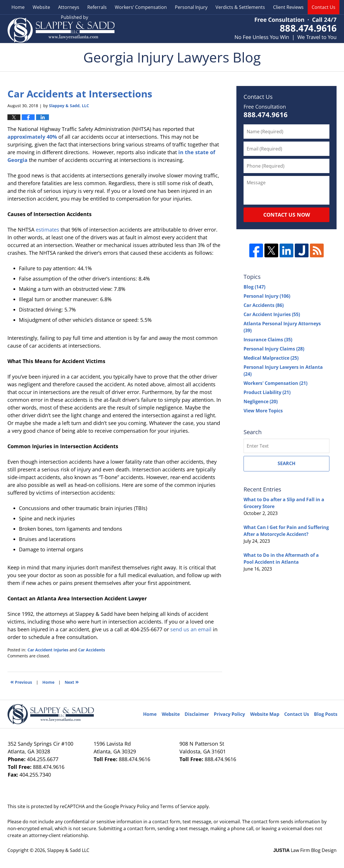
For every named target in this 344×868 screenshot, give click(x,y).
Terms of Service (178, 806)
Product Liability (267, 392)
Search (286, 463)
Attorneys (69, 7)
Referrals (97, 7)
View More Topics (263, 411)
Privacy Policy (229, 714)
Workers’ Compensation (141, 7)
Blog (254, 287)
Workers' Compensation (275, 383)
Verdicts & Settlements (240, 7)
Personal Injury (191, 7)
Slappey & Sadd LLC (68, 850)
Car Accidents (92, 650)
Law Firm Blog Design (305, 850)
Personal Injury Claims (274, 349)
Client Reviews (288, 7)
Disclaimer (197, 714)
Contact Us (324, 7)
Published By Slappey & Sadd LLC (286, 29)
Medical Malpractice (271, 358)
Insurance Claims (268, 340)
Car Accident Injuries (48, 650)
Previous (21, 682)
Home (18, 7)
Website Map (265, 714)
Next (72, 682)
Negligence (261, 401)
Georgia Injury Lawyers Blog (61, 29)
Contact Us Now (287, 215)
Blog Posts (326, 714)
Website (41, 7)
